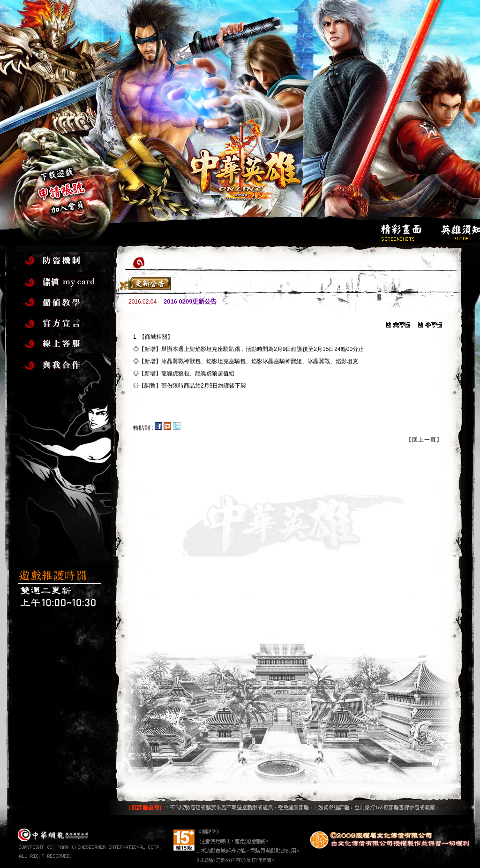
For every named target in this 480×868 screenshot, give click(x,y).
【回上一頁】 (424, 440)
